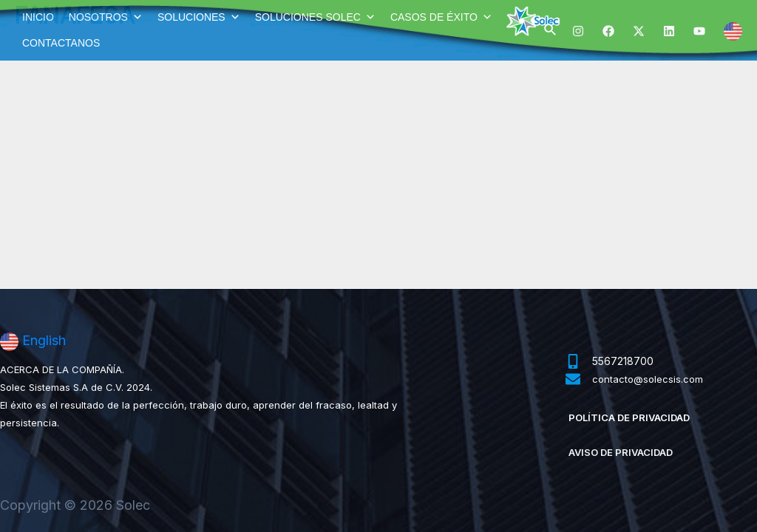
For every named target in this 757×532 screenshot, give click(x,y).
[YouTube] (699, 31)
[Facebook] (608, 31)
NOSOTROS (106, 17)
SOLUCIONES (199, 17)
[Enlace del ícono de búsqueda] (551, 30)
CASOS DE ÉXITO (441, 17)
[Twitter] (639, 31)
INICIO (38, 17)
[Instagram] (578, 31)
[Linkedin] (669, 31)
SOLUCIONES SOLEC (315, 17)
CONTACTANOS (61, 43)
